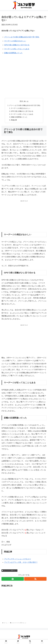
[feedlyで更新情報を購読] (13, 579)
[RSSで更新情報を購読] (35, 579)
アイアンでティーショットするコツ (18, 559)
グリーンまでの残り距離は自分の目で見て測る (22, 37)
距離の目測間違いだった (13, 53)
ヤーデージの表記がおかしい (15, 41)
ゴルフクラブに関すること (9, 571)
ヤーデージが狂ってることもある (17, 49)
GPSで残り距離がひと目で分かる (17, 45)
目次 (21, 101)
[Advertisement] (24, 71)
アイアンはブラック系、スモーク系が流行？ (21, 563)
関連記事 (14, 120)
